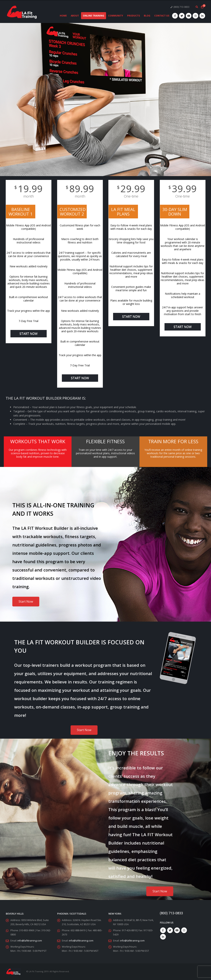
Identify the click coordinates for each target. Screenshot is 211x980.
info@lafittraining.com (30, 941)
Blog (147, 16)
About (75, 16)
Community (116, 16)
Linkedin (163, 937)
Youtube (177, 930)
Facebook (163, 930)
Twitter (170, 930)
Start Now (29, 334)
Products (133, 16)
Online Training (94, 16)
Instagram (184, 930)
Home (63, 16)
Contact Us (162, 16)
